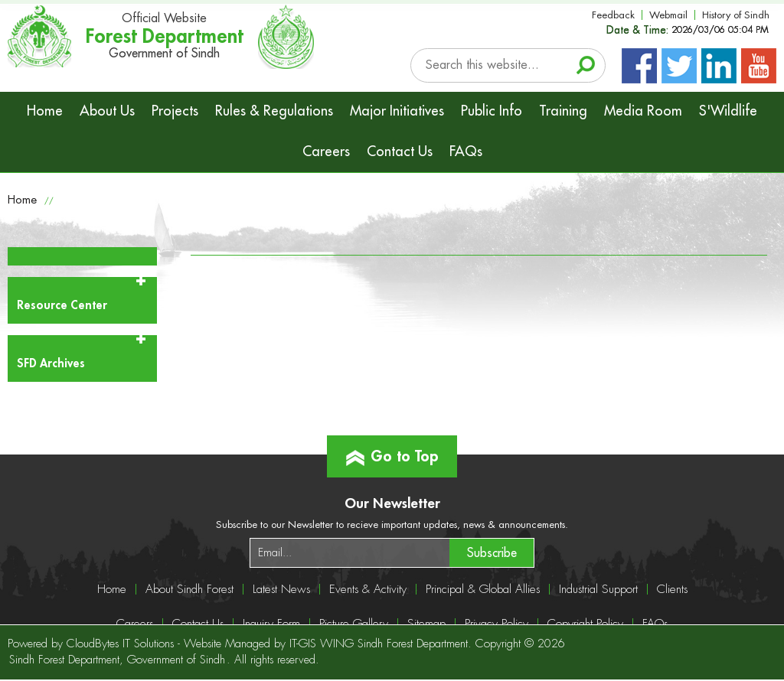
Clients (672, 589)
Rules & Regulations (274, 111)
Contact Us (400, 152)
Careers (326, 152)
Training (563, 111)
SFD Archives (51, 364)
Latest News (281, 589)
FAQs (466, 152)
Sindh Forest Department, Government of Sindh (117, 660)
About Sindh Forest (189, 589)
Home (45, 111)
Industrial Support (598, 589)
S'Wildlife (728, 111)
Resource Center (62, 306)
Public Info (492, 111)
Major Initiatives (397, 111)
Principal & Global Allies (483, 589)
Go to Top (392, 450)
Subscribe (492, 553)
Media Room (643, 111)
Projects (175, 111)
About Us (107, 111)
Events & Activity (368, 589)
